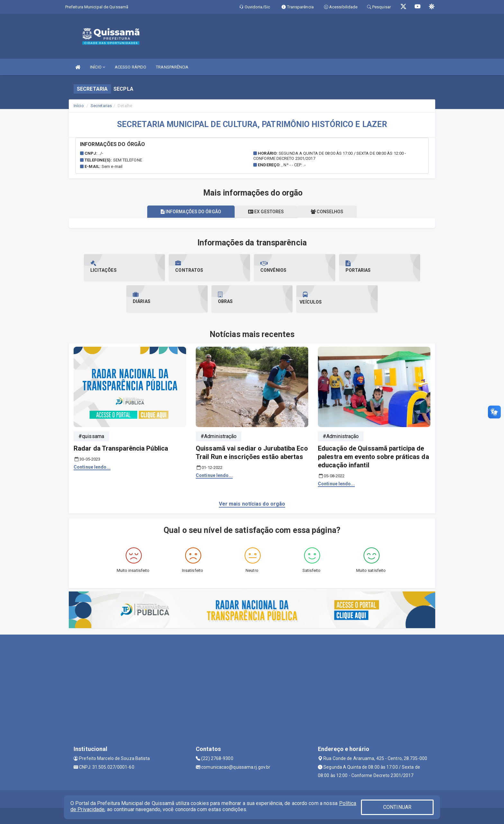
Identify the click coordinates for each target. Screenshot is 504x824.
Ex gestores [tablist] (266, 212)
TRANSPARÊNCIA (172, 67)
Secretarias (101, 106)
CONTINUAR (397, 807)
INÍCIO (98, 67)
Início (79, 106)
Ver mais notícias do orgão (252, 504)
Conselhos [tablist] (327, 212)
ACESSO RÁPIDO (130, 67)
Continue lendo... (92, 467)
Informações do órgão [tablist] (191, 212)
